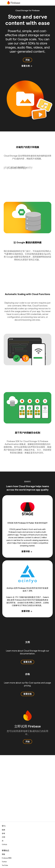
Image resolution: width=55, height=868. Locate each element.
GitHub (4, 844)
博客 (3, 854)
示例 (3, 837)
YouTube (5, 865)
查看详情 (27, 551)
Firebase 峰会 (7, 858)
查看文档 (27, 66)
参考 (3, 833)
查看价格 (27, 694)
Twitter (4, 862)
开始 (27, 60)
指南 (3, 830)
